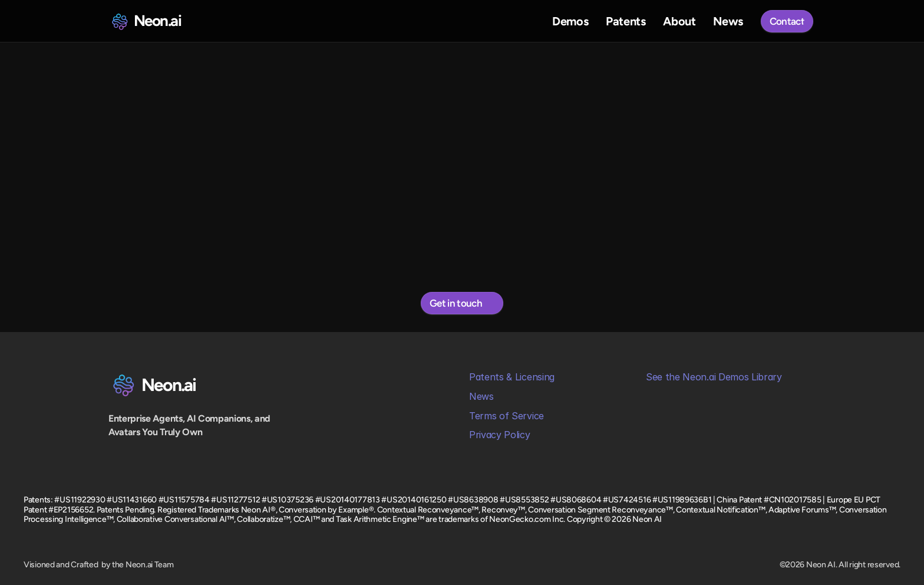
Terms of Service (506, 416)
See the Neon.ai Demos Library (714, 377)
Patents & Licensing (512, 377)
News (481, 396)
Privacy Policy (500, 435)
